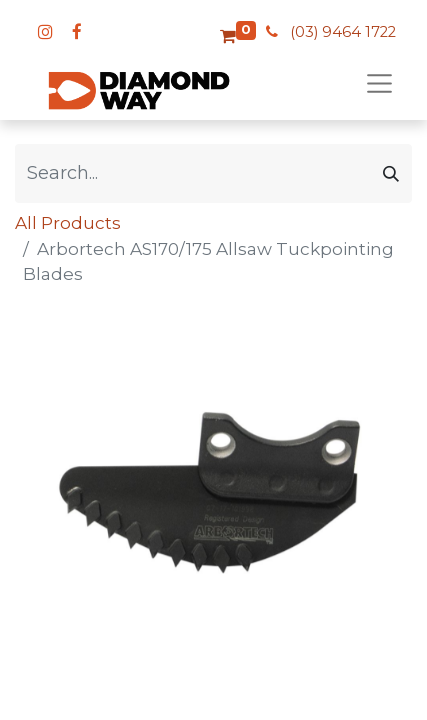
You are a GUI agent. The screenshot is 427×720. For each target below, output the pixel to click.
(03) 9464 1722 (343, 32)
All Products (68, 223)
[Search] (391, 173)
